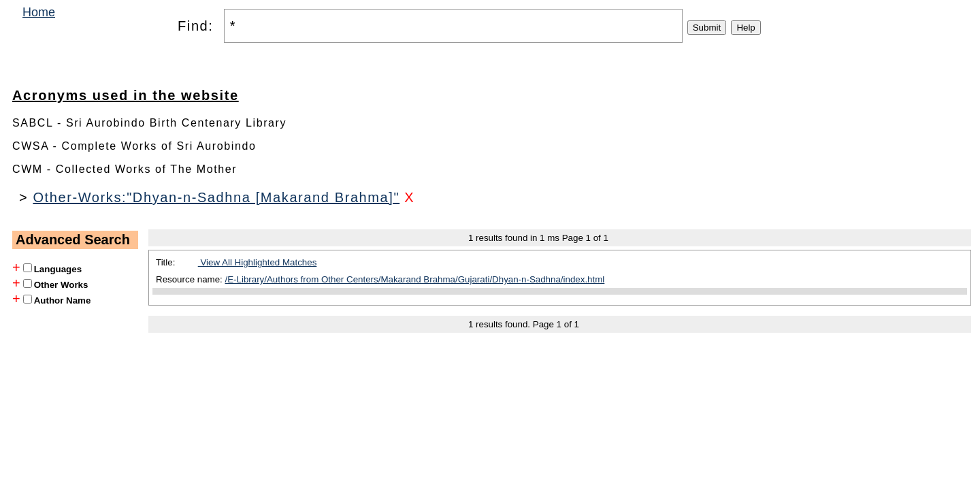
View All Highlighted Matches (258, 262)
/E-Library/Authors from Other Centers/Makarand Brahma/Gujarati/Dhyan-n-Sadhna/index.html (415, 279)
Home (39, 12)
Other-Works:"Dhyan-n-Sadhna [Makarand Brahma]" (216, 197)
